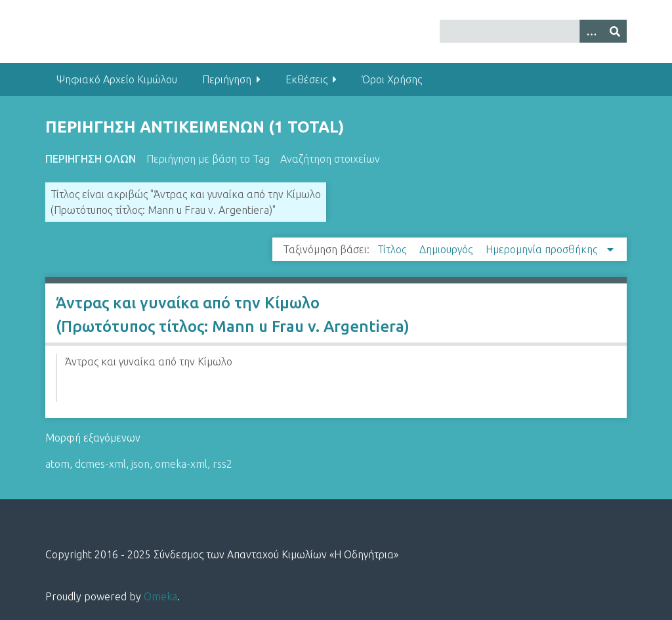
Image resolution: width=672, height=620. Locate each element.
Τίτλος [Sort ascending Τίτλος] (393, 249)
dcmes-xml (100, 464)
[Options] (591, 31)
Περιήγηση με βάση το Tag (208, 159)
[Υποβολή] (615, 31)
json (140, 464)
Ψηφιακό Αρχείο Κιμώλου (117, 79)
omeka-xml (181, 464)
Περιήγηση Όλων (91, 159)
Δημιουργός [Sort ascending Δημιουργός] (447, 249)
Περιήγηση (227, 79)
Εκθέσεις (306, 79)
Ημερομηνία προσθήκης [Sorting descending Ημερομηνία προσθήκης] (543, 249)
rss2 (222, 464)
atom (57, 464)
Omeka (160, 596)
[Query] (533, 31)
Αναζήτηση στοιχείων (330, 159)
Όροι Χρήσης (392, 79)
